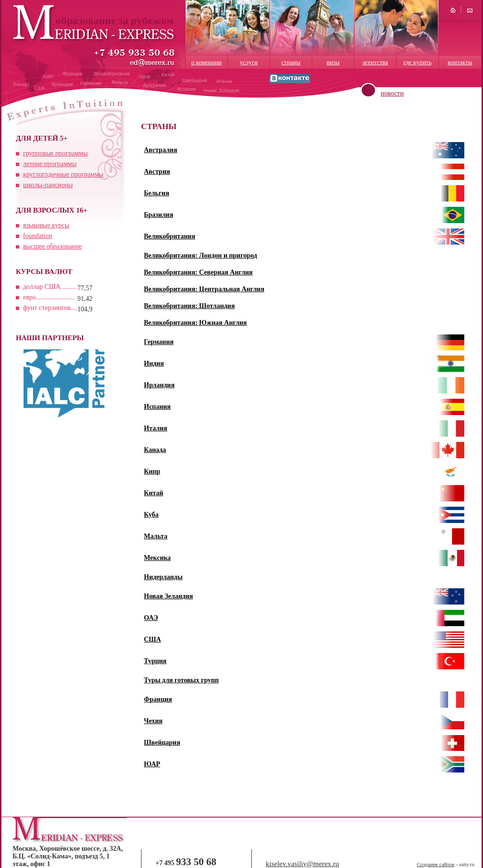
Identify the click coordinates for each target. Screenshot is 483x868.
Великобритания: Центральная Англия (204, 289)
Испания (157, 407)
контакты (460, 62)
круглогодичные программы (63, 174)
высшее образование (53, 246)
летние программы (50, 164)
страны (291, 62)
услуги (249, 62)
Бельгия (157, 193)
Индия (154, 363)
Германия (159, 342)
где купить (417, 62)
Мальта (156, 536)
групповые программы (55, 153)
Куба (151, 515)
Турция (155, 661)
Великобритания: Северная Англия (198, 272)
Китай (153, 493)
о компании (206, 62)
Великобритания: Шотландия (189, 306)
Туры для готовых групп (181, 680)
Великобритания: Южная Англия (195, 323)
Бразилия (159, 215)
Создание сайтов (436, 864)
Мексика (157, 558)
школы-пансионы (48, 185)
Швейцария (162, 743)
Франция (158, 699)
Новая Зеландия (168, 596)
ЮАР (152, 764)
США (153, 639)
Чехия (153, 721)
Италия (156, 428)
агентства (375, 62)
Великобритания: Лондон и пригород (200, 256)
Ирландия (159, 385)
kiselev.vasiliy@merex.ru (302, 864)
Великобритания (170, 236)
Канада (155, 450)
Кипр (152, 471)
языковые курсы (46, 225)
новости (392, 93)
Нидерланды (163, 577)
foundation (38, 236)
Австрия (157, 172)
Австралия (161, 150)
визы (333, 62)
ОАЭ (151, 618)
